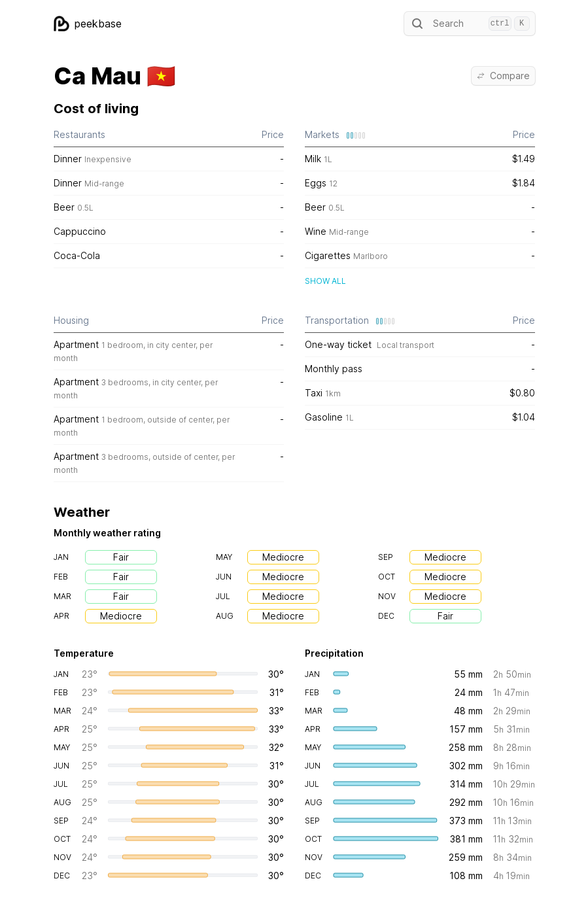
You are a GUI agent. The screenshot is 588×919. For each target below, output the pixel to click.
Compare (503, 76)
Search (470, 24)
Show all (325, 281)
